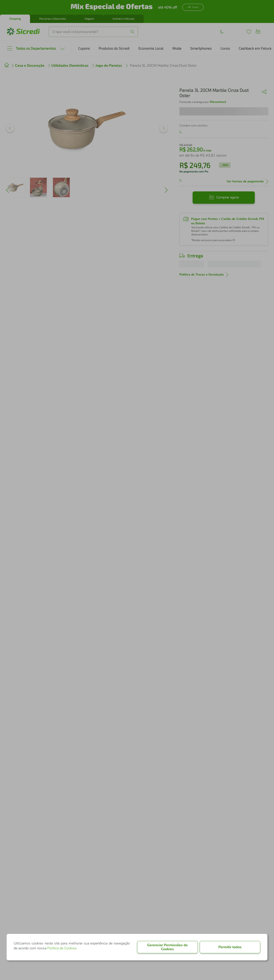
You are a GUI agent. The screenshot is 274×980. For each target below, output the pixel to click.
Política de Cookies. (62, 948)
